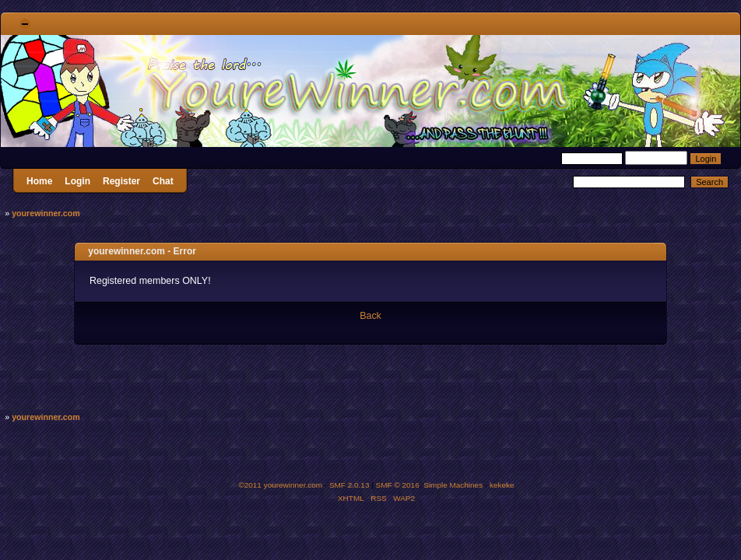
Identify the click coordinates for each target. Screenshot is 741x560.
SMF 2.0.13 (349, 485)
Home (39, 181)
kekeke (502, 485)
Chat (163, 181)
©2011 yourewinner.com (280, 485)
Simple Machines (453, 485)
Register (121, 181)
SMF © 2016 (398, 485)
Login (77, 181)
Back (370, 316)
